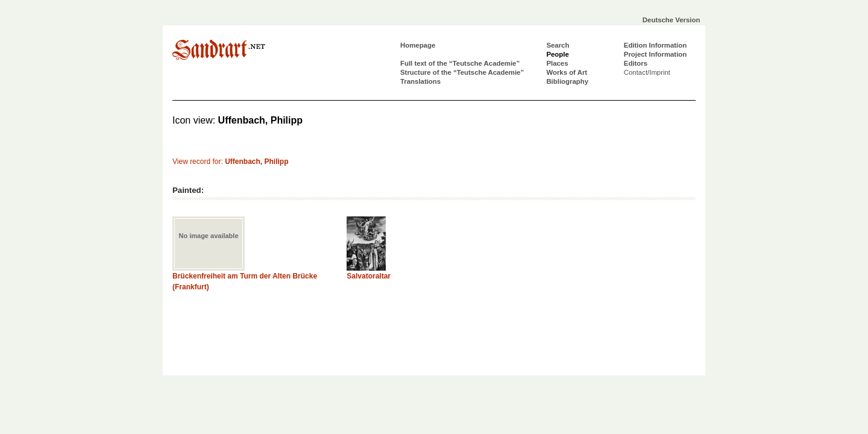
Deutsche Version (671, 20)
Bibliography (567, 81)
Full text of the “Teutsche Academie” (460, 63)
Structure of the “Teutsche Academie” (462, 72)
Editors (636, 63)
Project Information (655, 54)
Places (557, 63)
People (557, 54)
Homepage (418, 45)
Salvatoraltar (369, 276)
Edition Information (655, 45)
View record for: (231, 162)
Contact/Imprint (647, 72)
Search (558, 45)
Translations (420, 81)
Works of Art (567, 72)
